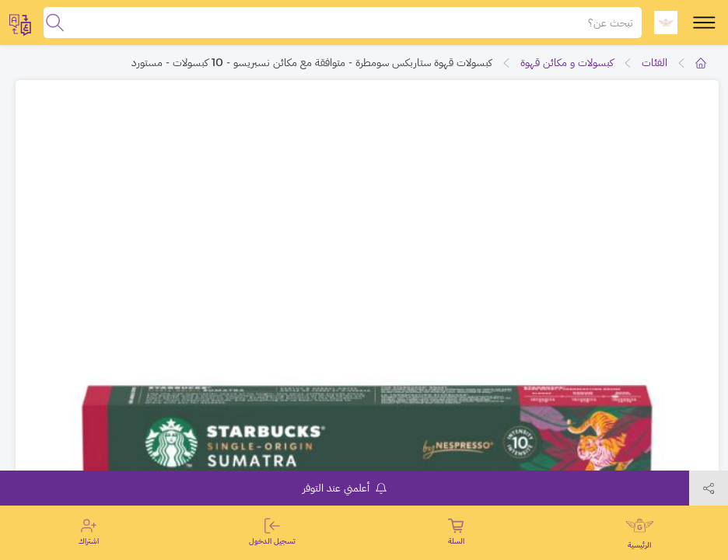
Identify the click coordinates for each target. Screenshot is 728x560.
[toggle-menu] (704, 23)
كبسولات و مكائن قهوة (567, 62)
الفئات (654, 62)
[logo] (666, 23)
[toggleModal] (20, 23)
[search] (55, 23)
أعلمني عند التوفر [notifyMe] (345, 488)
